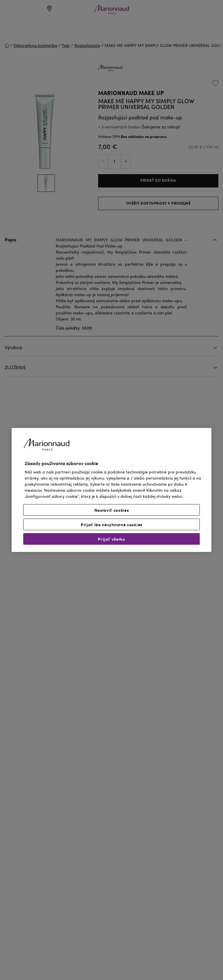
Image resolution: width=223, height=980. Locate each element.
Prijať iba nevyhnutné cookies (111, 524)
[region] (111, 490)
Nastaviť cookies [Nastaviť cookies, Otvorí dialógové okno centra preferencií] (112, 510)
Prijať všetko (111, 539)
